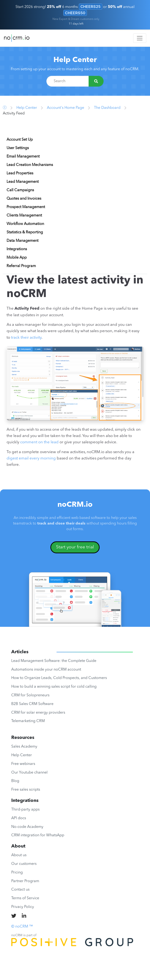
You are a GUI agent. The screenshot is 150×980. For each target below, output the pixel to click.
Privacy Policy (23, 907)
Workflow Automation (25, 224)
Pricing (17, 873)
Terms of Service (25, 898)
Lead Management (23, 182)
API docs (19, 818)
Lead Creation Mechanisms (30, 165)
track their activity (26, 338)
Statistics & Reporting (25, 232)
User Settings (18, 148)
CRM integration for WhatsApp (38, 835)
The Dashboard (107, 108)
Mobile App (17, 258)
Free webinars (23, 764)
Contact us (20, 890)
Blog (15, 781)
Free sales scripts (26, 790)
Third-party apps (25, 810)
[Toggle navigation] (140, 38)
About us (19, 855)
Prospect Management (26, 207)
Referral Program (21, 266)
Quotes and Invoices (24, 199)
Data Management (22, 241)
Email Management (23, 157)
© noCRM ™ (22, 927)
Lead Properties (20, 173)
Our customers (24, 864)
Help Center (75, 60)
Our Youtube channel (29, 773)
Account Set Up (20, 140)
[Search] (96, 81)
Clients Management (24, 216)
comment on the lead (39, 442)
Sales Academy (24, 747)
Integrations (17, 249)
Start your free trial (75, 547)
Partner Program (25, 881)
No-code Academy (27, 827)
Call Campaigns (20, 190)
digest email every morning (31, 458)
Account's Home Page (66, 108)
